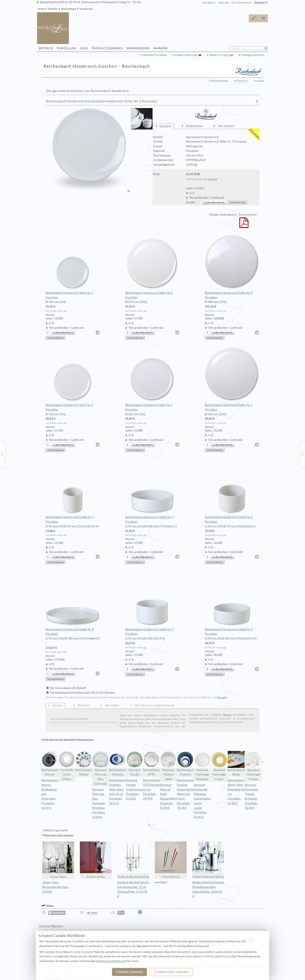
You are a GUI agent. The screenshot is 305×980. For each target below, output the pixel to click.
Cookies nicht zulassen (171, 972)
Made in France (220, 55)
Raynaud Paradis (134, 764)
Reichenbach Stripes (84, 764)
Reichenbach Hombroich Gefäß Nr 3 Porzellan (152, 603)
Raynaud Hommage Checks (253, 766)
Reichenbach (69, 9)
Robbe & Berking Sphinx (133, 860)
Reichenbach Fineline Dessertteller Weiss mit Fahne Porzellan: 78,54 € (185, 794)
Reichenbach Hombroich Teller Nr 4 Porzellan (73, 379)
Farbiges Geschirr (253, 55)
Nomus (227, 715)
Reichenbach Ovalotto (118, 764)
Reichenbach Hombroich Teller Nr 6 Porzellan (152, 267)
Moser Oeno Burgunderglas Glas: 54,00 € (56, 887)
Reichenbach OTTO (151, 764)
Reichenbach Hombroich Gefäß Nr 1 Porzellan (73, 491)
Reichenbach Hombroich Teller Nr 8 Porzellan (232, 267)
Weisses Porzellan (155, 55)
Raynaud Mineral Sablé (168, 766)
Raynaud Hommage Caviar (219, 766)
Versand (213, 179)
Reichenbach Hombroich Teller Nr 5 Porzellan (152, 379)
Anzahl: (191, 202)
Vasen (260, 81)
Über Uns (223, 3)
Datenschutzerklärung (111, 961)
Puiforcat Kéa (96, 860)
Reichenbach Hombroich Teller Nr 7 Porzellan (232, 379)
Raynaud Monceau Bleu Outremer (101, 768)
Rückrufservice (241, 3)
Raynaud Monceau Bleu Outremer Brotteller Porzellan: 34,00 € (99, 803)
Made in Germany (187, 55)
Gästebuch (209, 3)
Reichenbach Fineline (185, 764)
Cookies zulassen (130, 972)
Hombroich (86, 9)
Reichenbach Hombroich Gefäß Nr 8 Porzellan (73, 603)
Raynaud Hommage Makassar (202, 766)
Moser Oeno (58, 860)
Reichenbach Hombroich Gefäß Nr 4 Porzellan (232, 603)
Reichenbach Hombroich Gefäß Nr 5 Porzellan (152, 491)
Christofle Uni (171, 860)
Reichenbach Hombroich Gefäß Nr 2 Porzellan (232, 491)
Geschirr (53, 9)
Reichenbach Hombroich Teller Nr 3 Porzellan (73, 267)
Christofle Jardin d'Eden (67, 766)
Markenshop (220, 81)
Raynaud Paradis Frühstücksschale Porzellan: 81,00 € (137, 789)
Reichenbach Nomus (50, 764)
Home (41, 9)
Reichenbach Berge (236, 764)
